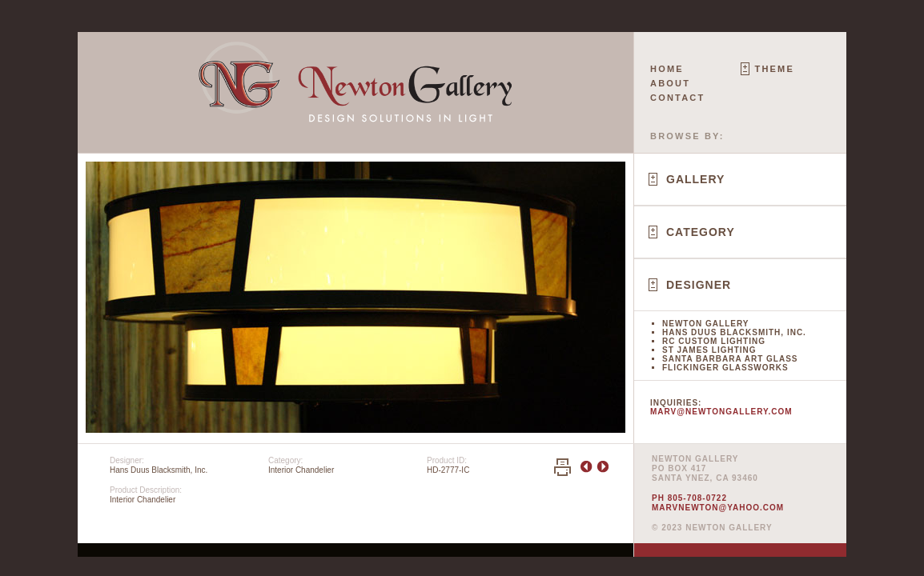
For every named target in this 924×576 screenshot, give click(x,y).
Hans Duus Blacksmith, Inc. (734, 332)
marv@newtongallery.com (721, 412)
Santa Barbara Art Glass (730, 359)
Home (667, 69)
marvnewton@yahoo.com (718, 508)
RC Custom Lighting (714, 341)
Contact (677, 98)
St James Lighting (709, 350)
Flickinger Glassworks (725, 368)
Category (701, 232)
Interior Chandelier (301, 470)
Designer (699, 285)
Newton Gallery (705, 324)
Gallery (695, 179)
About (670, 83)
